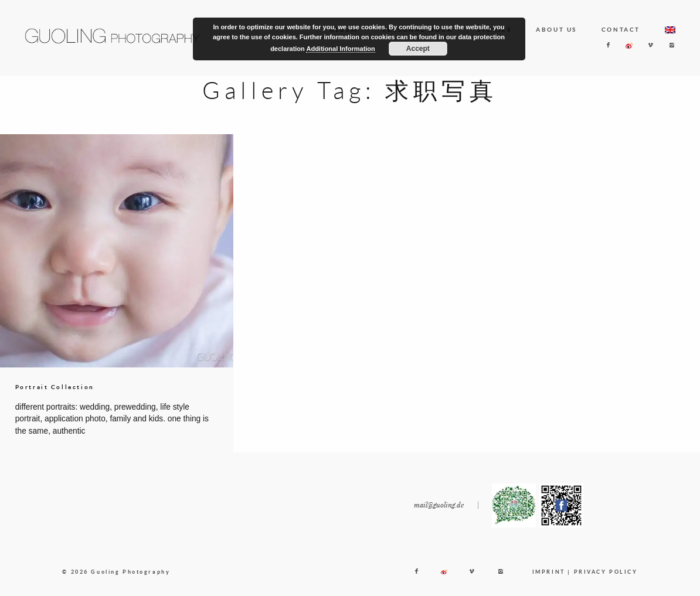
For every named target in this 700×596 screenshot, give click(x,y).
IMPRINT (549, 578)
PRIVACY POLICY (606, 578)
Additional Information (340, 49)
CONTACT (621, 29)
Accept (418, 49)
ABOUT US (556, 29)
